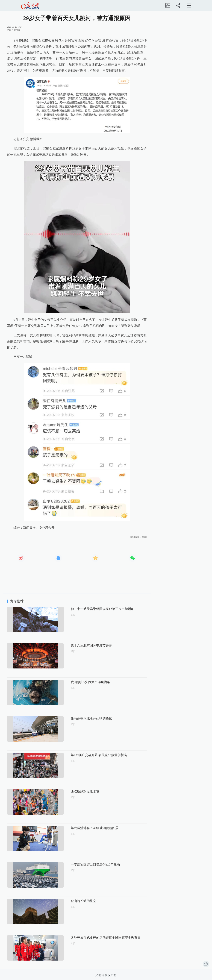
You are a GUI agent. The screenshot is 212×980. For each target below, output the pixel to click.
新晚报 (17, 30)
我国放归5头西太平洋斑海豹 (79, 682)
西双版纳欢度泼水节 (73, 791)
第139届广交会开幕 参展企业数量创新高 (87, 755)
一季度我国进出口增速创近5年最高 (83, 864)
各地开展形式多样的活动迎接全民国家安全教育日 (94, 938)
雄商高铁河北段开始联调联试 (79, 718)
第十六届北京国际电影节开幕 (79, 645)
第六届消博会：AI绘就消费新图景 (83, 828)
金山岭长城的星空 (71, 901)
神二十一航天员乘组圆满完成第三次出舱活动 (90, 609)
